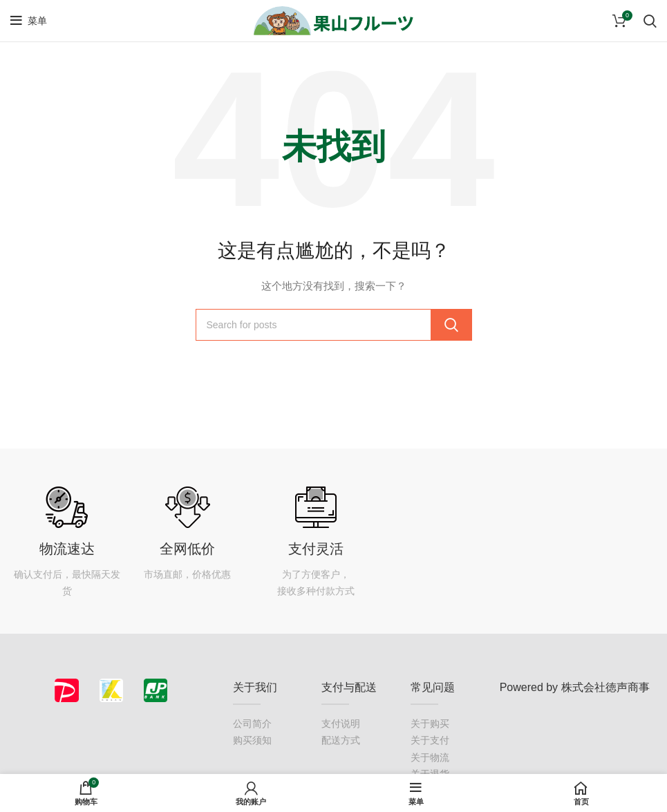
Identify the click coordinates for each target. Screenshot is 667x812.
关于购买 (430, 724)
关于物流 (430, 757)
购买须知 (252, 740)
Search (451, 325)
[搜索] (334, 325)
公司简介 (252, 724)
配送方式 (341, 740)
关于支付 (430, 740)
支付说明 (341, 724)
